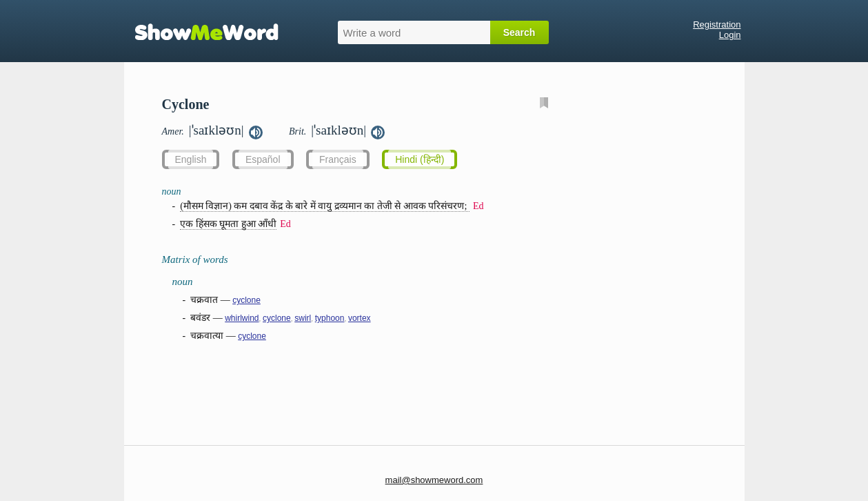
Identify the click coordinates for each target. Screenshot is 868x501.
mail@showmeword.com (434, 480)
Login (730, 35)
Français (338, 159)
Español (263, 159)
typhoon (330, 318)
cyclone (246, 300)
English (191, 159)
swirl (303, 318)
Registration (717, 24)
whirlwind (242, 318)
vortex (360, 318)
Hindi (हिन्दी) (420, 159)
